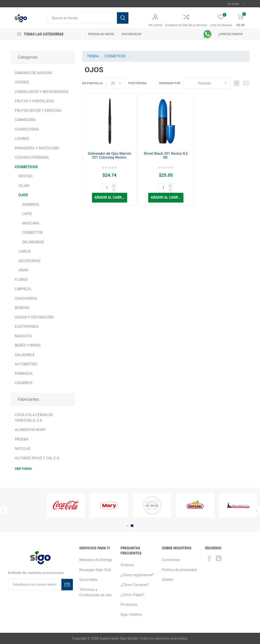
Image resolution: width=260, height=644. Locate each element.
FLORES (21, 280)
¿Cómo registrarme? (137, 575)
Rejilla (237, 83)
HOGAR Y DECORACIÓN (34, 317)
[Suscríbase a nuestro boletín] (35, 585)
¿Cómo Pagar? (132, 595)
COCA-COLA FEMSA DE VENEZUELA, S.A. (34, 418)
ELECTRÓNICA (27, 327)
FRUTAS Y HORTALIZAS (34, 101)
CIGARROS (24, 383)
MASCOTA (23, 336)
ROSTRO (26, 176)
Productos (129, 604)
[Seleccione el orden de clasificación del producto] (207, 83)
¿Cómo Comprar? (135, 585)
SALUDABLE (25, 355)
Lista (246, 83)
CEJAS (24, 186)
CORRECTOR (33, 233)
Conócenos (171, 560)
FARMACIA (24, 374)
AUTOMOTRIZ (26, 364)
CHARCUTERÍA (27, 129)
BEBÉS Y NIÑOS (28, 345)
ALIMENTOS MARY (30, 430)
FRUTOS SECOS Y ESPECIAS (38, 111)
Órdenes (127, 565)
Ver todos (23, 469)
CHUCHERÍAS (26, 298)
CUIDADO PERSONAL (32, 157)
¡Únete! (168, 580)
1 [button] (127, 526)
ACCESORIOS (30, 261)
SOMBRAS (31, 204)
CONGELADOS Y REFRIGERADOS (42, 92)
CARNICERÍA (25, 120)
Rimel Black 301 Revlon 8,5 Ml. (166, 155)
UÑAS (23, 270)
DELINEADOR (33, 242)
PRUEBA (22, 439)
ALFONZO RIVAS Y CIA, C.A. (38, 458)
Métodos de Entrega (96, 560)
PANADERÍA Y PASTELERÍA (37, 148)
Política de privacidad (179, 570)
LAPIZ (27, 214)
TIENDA (93, 56)
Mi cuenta (155, 25)
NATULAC (23, 449)
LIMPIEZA (23, 289)
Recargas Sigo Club (95, 570)
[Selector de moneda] (236, 4)
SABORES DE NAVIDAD (34, 73)
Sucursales (88, 580)
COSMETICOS (26, 167)
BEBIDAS (22, 308)
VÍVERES (22, 82)
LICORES (22, 139)
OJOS (23, 195)
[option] (66, 506)
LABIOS (25, 251)
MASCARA (31, 223)
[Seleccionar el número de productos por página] (115, 83)
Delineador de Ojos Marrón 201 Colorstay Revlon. (109, 155)
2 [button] (132, 526)
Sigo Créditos (131, 614)
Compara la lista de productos (186, 25)
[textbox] (82, 18)
